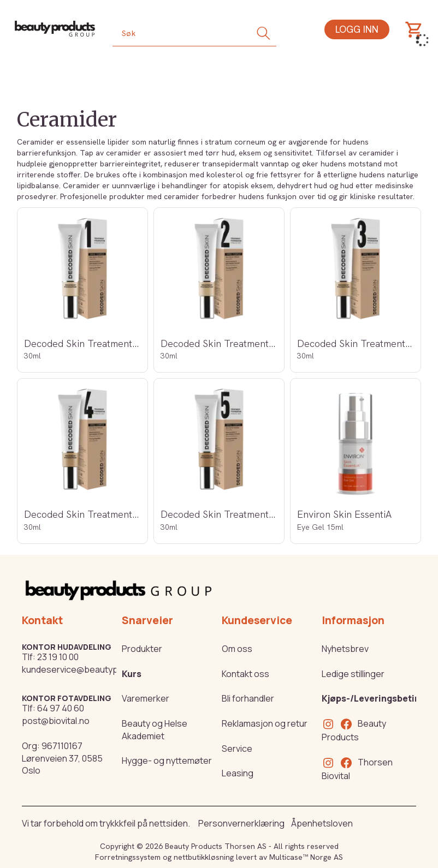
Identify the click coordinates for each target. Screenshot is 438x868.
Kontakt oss (245, 674)
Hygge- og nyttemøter (167, 761)
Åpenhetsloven (322, 823)
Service (237, 749)
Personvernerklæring (241, 823)
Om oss (237, 649)
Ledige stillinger (353, 674)
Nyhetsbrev (345, 649)
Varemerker (146, 698)
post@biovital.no (56, 721)
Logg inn (357, 29)
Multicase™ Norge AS (306, 857)
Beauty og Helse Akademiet (155, 730)
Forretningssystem (128, 857)
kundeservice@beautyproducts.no (92, 669)
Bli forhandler (248, 698)
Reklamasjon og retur (265, 723)
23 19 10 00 (58, 657)
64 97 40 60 (61, 708)
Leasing (238, 773)
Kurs (132, 674)
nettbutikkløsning (204, 857)
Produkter (142, 649)
